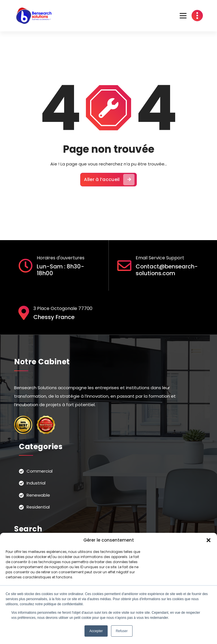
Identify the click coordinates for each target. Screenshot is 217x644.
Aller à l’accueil (109, 180)
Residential (38, 507)
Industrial (36, 483)
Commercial (40, 471)
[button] (209, 540)
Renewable (38, 495)
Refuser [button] (122, 631)
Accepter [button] (96, 631)
